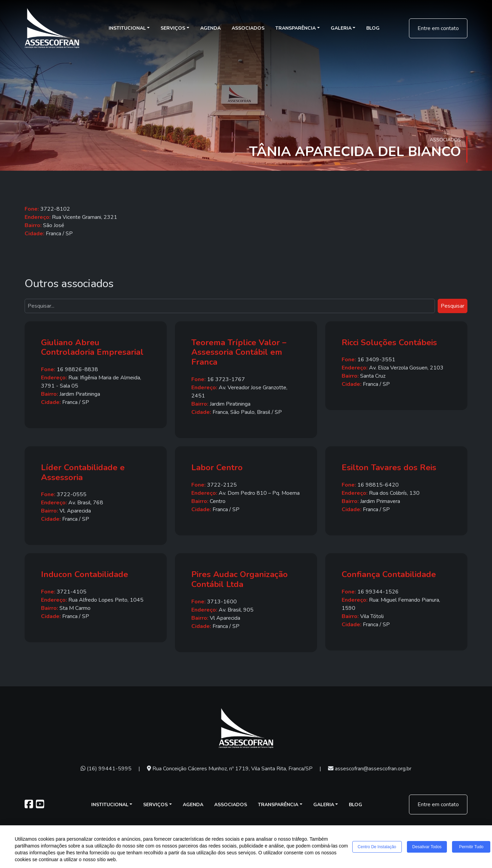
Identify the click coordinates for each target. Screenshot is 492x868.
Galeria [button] (341, 28)
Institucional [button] (127, 28)
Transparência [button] (296, 28)
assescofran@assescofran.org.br (370, 769)
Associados (248, 28)
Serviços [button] (173, 28)
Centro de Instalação (377, 847)
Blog (373, 28)
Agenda (210, 28)
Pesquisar (453, 306)
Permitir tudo (471, 847)
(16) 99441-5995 (106, 769)
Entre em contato (438, 28)
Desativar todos (427, 847)
